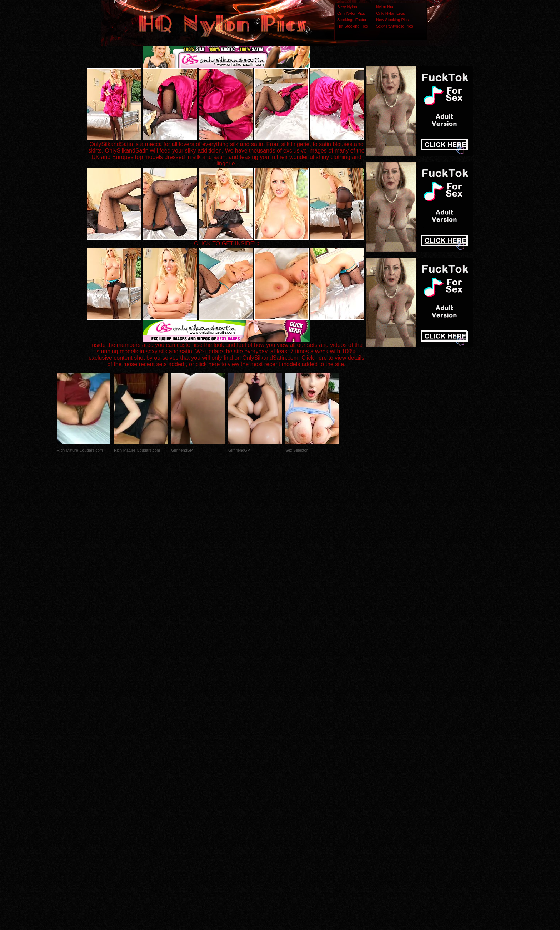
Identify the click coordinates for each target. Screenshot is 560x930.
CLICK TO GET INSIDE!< (226, 243)
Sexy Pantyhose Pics (394, 26)
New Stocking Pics (392, 20)
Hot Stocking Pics (352, 26)
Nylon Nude (386, 7)
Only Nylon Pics (351, 13)
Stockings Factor (352, 20)
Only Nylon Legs (391, 13)
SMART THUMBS (293, 788)
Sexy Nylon (347, 7)
